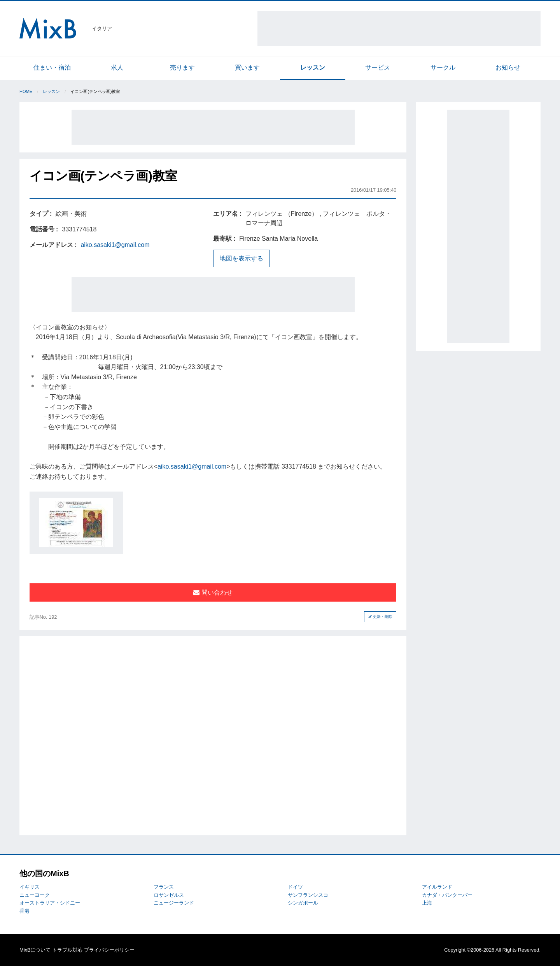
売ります (182, 67)
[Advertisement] (399, 29)
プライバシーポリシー (109, 950)
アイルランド (437, 887)
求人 (117, 67)
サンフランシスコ (308, 895)
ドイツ (295, 887)
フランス (164, 887)
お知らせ (508, 67)
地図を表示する (241, 258)
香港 (24, 911)
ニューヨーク (35, 895)
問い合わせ (213, 592)
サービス (378, 67)
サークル (443, 67)
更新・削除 (380, 617)
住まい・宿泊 (52, 67)
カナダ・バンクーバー (447, 895)
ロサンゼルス (169, 895)
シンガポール (303, 903)
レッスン (313, 67)
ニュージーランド (174, 903)
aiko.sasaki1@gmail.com (115, 245)
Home (26, 91)
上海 (427, 903)
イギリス (30, 887)
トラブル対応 (67, 950)
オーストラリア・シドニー (50, 903)
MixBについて (35, 950)
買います (247, 67)
